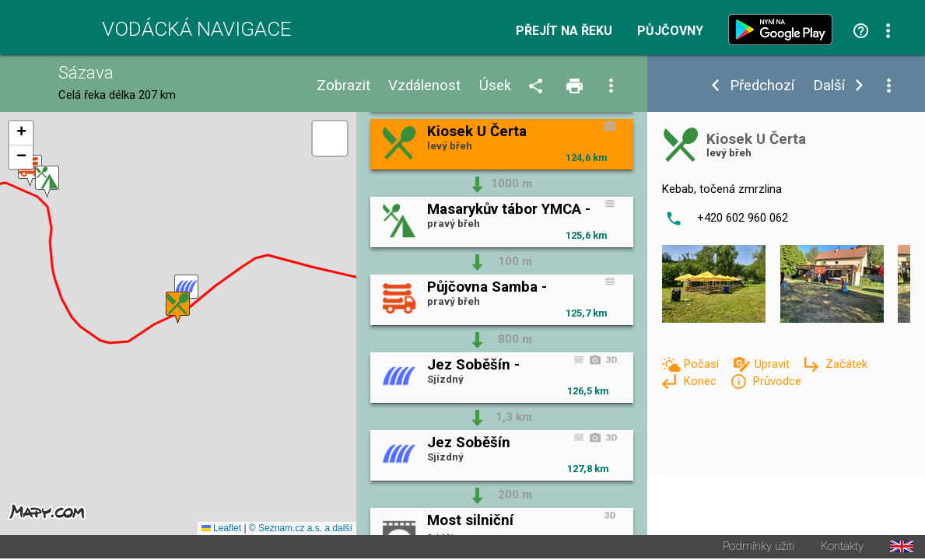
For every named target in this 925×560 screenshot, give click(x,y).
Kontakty (842, 548)
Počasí (703, 364)
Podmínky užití (759, 548)
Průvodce (777, 381)
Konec (701, 381)
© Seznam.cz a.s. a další (301, 530)
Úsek (495, 86)
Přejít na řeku (564, 31)
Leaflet (221, 530)
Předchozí (762, 86)
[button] (186, 291)
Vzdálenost (424, 86)
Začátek (846, 364)
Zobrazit (343, 86)
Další (829, 86)
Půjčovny (670, 31)
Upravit (774, 364)
